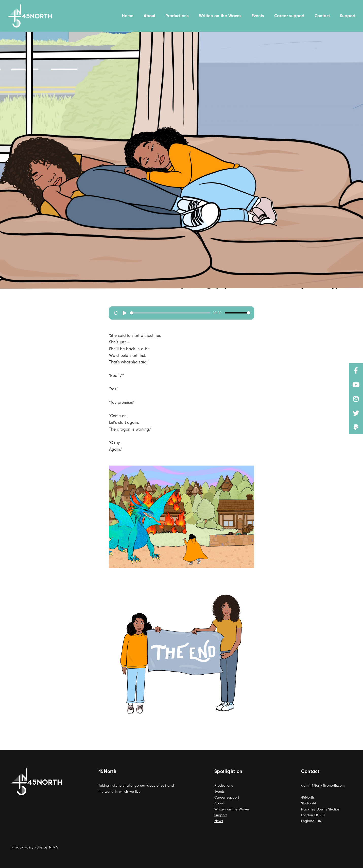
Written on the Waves (232, 809)
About (219, 803)
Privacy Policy (22, 847)
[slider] (170, 313)
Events (219, 792)
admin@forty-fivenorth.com (323, 786)
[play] (125, 313)
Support (221, 815)
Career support (227, 797)
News (219, 821)
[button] (356, 427)
